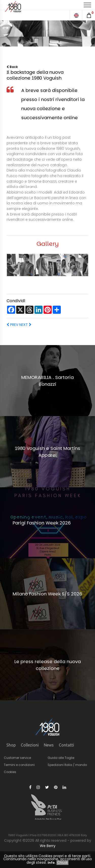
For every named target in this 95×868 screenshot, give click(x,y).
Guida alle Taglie (61, 758)
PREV (12, 325)
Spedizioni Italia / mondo (67, 765)
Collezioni (30, 745)
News (49, 745)
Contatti (66, 745)
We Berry (48, 846)
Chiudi (62, 863)
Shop (11, 745)
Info (51, 863)
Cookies (10, 772)
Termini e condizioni (19, 765)
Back (12, 67)
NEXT (25, 325)
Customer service (17, 758)
